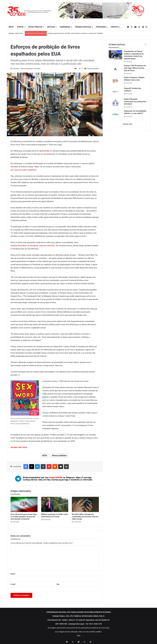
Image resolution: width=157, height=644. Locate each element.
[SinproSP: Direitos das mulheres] (115, 92)
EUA (45, 455)
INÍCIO (11, 27)
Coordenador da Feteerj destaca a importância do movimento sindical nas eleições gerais (134, 55)
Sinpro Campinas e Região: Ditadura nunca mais (134, 79)
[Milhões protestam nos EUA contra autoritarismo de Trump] (55, 504)
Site (58, 584)
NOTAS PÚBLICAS (35, 27)
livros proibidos (60, 455)
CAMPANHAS (65, 27)
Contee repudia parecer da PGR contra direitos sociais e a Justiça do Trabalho (75, 33)
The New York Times (19, 447)
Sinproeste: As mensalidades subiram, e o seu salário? (135, 112)
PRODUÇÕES (101, 27)
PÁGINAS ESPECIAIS (83, 27)
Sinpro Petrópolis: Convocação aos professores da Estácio (135, 102)
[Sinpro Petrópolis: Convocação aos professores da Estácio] (115, 103)
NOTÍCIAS (51, 27)
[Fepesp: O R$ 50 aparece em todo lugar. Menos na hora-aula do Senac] (115, 69)
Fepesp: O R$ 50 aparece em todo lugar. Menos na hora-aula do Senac (135, 68)
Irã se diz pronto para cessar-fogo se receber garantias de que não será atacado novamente (23, 517)
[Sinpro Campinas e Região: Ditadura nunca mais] (115, 81)
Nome (13, 574)
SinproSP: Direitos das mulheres (133, 90)
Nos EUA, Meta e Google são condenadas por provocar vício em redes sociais (85, 517)
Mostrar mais (128, 124)
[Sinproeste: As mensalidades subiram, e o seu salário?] (115, 114)
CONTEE (20, 27)
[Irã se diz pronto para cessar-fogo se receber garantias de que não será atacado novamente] (24, 504)
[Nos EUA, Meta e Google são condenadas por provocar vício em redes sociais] (85, 504)
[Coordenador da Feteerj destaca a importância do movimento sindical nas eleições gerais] (115, 55)
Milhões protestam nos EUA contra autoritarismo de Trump (55, 515)
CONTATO (114, 27)
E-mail (13, 584)
